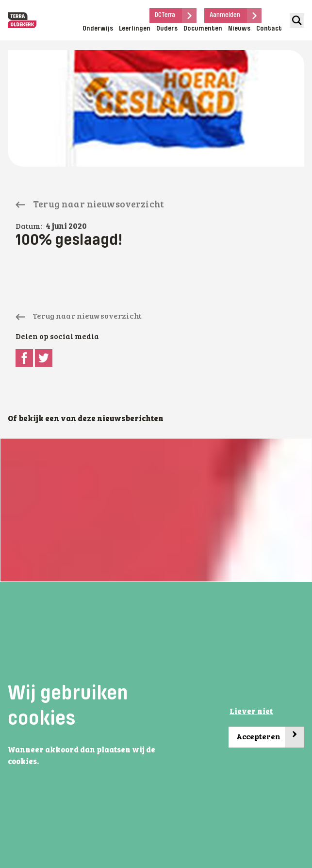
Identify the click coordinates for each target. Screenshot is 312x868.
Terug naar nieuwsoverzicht (90, 205)
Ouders (167, 29)
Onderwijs (98, 29)
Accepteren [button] (270, 737)
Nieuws (239, 29)
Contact (269, 29)
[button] (42, 763)
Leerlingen (135, 29)
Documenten (203, 29)
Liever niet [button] (251, 712)
